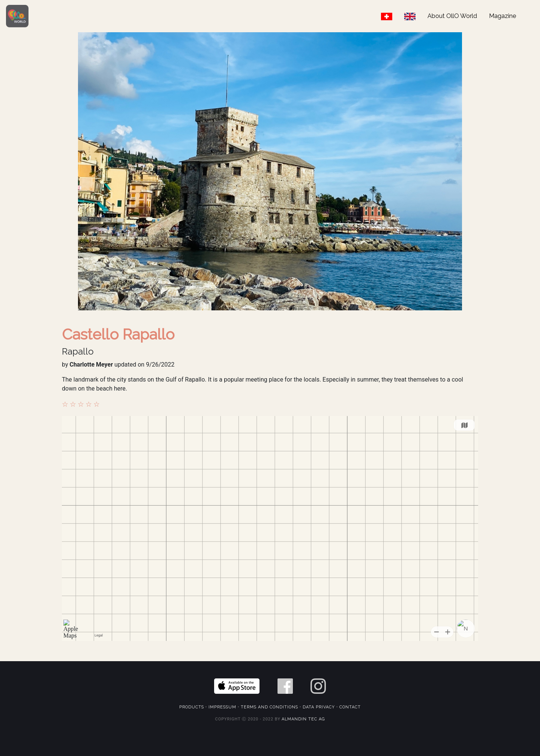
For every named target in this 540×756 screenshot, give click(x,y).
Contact (350, 707)
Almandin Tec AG (303, 719)
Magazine (502, 16)
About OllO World (452, 16)
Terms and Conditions (269, 707)
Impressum (222, 707)
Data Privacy (319, 707)
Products (192, 707)
